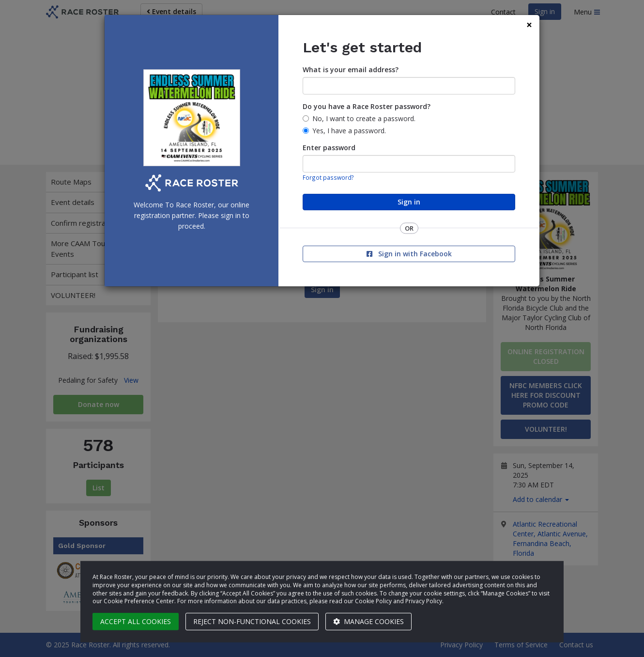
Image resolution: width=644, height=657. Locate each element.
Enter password (329, 148)
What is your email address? (351, 70)
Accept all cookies (136, 621)
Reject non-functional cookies (252, 621)
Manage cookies (368, 621)
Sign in (409, 202)
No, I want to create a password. (364, 118)
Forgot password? (328, 177)
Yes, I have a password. (349, 131)
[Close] (529, 25)
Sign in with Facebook (409, 254)
